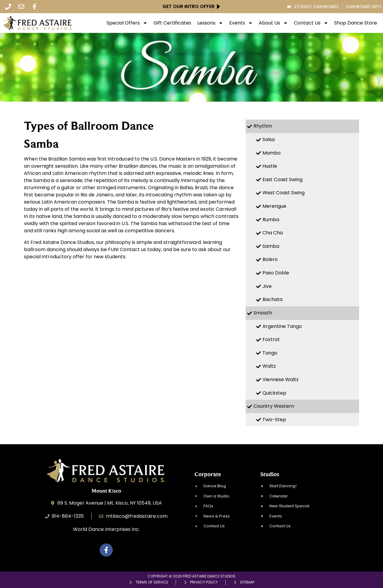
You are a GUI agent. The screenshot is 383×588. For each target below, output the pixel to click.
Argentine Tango (282, 326)
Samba (271, 246)
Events (241, 23)
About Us (273, 23)
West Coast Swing (284, 193)
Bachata (272, 299)
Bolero (270, 259)
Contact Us (311, 23)
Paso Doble (276, 273)
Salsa (269, 139)
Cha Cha (273, 233)
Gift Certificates (172, 23)
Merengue (274, 206)
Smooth (263, 313)
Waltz (269, 366)
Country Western (274, 406)
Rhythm (263, 126)
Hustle (270, 166)
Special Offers (127, 23)
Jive (267, 286)
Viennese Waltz (281, 379)
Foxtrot (271, 339)
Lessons (210, 23)
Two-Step (274, 420)
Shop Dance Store (356, 23)
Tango (270, 353)
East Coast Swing (282, 180)
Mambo (272, 153)
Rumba (271, 220)
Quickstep (274, 393)
